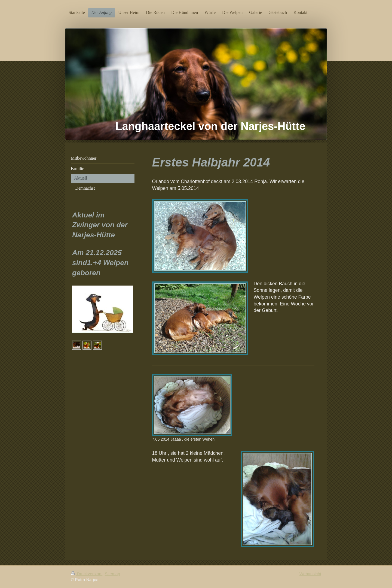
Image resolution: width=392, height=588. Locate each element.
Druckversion (87, 574)
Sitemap (112, 574)
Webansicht (310, 574)
